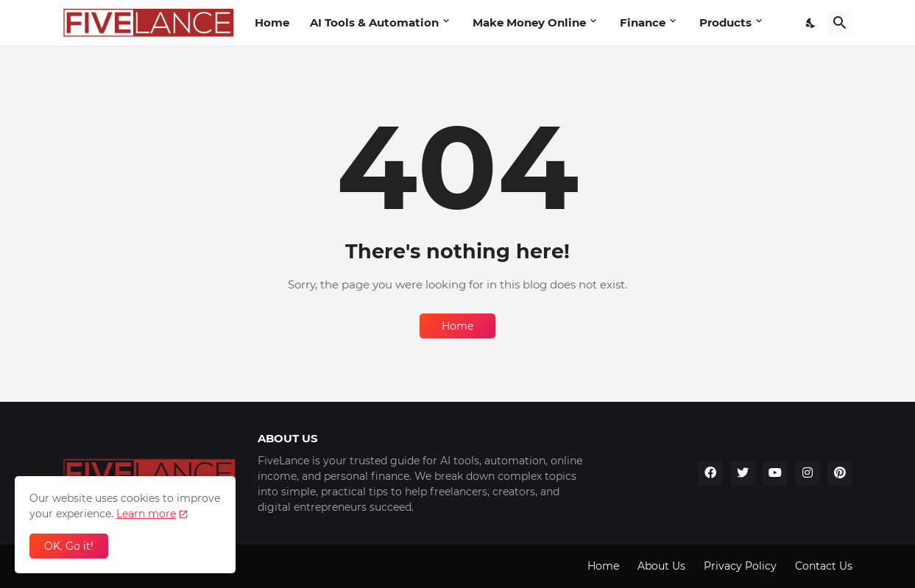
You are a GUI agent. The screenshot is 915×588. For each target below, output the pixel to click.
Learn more (146, 514)
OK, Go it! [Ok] (69, 546)
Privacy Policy (740, 566)
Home (272, 22)
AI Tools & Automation (374, 22)
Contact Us (824, 566)
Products (725, 22)
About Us (661, 566)
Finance (643, 22)
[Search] (840, 23)
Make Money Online (529, 22)
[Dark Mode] (811, 23)
